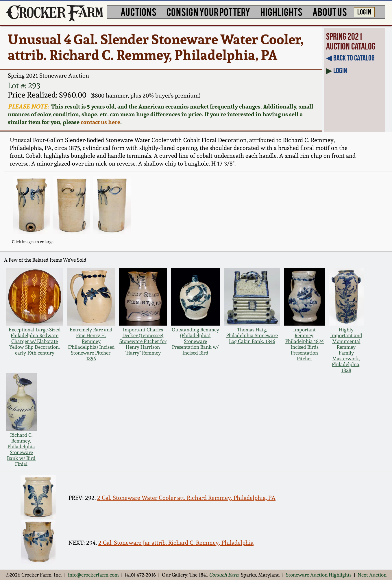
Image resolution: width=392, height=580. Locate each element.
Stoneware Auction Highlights (319, 575)
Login (340, 70)
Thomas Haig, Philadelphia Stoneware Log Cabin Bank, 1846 (252, 335)
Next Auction (372, 575)
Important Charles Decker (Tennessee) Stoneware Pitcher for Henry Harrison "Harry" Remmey (143, 341)
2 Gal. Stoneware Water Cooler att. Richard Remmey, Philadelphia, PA (186, 498)
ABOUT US (330, 11)
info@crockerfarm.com (93, 575)
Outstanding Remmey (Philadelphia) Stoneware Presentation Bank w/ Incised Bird (195, 341)
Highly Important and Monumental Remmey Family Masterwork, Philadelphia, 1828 (346, 350)
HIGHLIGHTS (281, 11)
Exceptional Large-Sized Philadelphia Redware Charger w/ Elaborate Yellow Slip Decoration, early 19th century (35, 341)
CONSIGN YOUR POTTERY (208, 11)
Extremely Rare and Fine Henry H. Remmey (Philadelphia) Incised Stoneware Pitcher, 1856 (91, 344)
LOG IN (364, 11)
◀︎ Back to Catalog (350, 58)
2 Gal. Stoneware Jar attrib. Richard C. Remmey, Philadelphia (176, 543)
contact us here (100, 122)
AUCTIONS (138, 11)
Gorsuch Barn (224, 575)
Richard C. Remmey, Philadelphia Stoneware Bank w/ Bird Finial (21, 449)
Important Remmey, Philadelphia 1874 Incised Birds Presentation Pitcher (305, 344)
